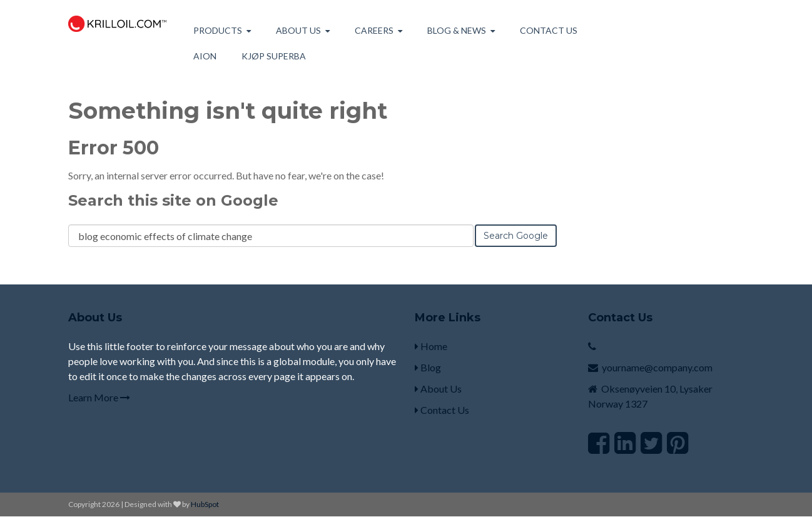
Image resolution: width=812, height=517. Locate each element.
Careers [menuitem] (374, 30)
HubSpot (205, 504)
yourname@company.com (657, 367)
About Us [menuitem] (438, 389)
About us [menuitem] (298, 30)
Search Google (516, 236)
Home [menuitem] (431, 346)
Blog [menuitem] (428, 367)
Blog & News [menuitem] (457, 30)
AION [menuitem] (205, 56)
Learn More (99, 397)
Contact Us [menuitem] (549, 30)
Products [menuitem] (218, 30)
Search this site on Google (173, 200)
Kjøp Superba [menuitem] (274, 56)
